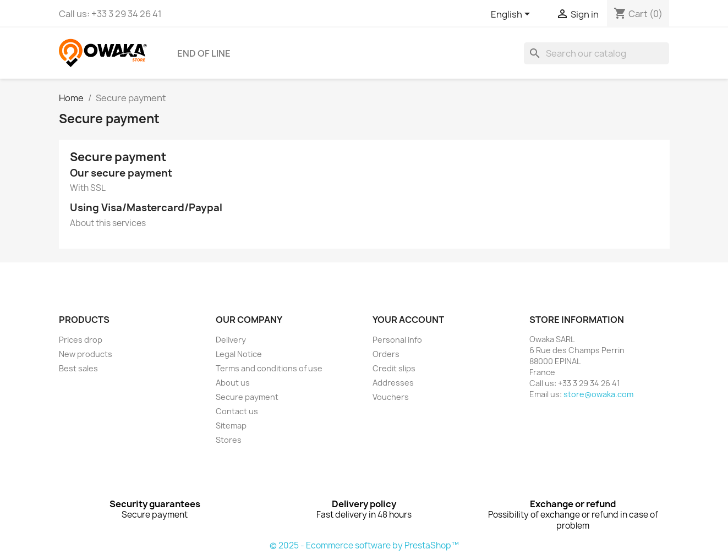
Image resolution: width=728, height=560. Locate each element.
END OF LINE (204, 53)
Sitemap (231, 426)
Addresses (393, 383)
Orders (386, 354)
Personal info (397, 340)
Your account (408, 320)
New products (86, 354)
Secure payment (247, 397)
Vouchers (391, 397)
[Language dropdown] (512, 15)
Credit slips (394, 368)
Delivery (231, 340)
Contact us (237, 411)
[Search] (596, 53)
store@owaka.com (598, 394)
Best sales (78, 368)
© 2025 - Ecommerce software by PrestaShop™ (364, 545)
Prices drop (81, 340)
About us (233, 383)
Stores (229, 440)
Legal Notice (239, 354)
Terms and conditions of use (269, 368)
